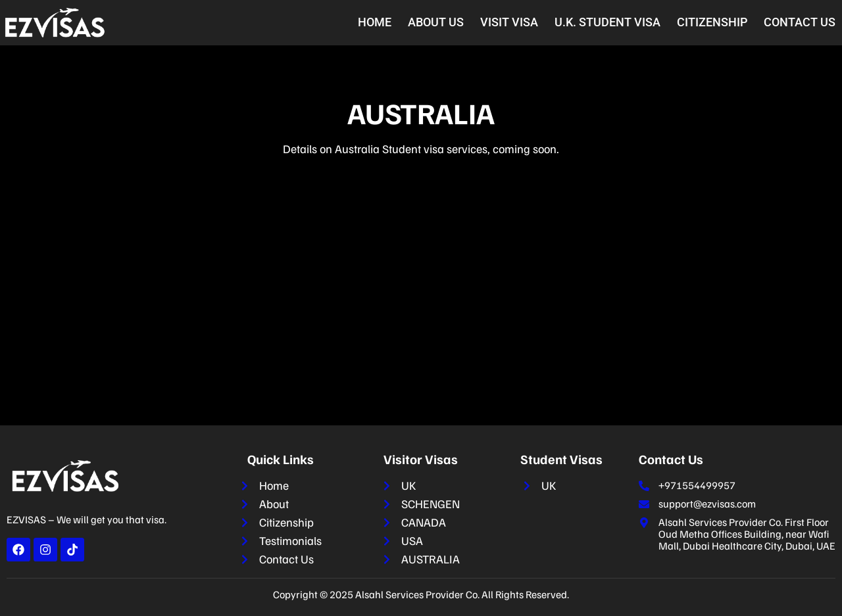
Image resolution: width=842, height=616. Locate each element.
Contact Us (800, 22)
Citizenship (712, 22)
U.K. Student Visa (607, 22)
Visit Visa (509, 22)
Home (375, 22)
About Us (436, 22)
